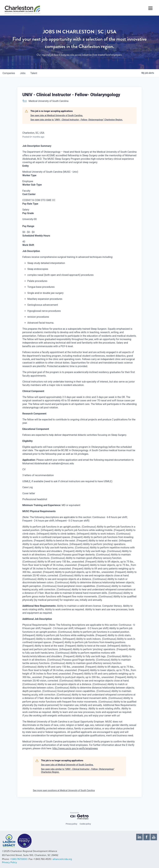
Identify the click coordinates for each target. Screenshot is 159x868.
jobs (23, 73)
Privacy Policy (9, 862)
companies (9, 73)
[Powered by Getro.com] (79, 816)
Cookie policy (85, 824)
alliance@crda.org (62, 859)
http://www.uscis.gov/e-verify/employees (75, 748)
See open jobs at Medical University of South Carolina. (57, 115)
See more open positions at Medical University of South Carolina (64, 790)
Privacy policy (71, 824)
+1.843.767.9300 (18, 859)
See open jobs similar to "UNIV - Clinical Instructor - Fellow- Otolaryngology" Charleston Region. (77, 120)
